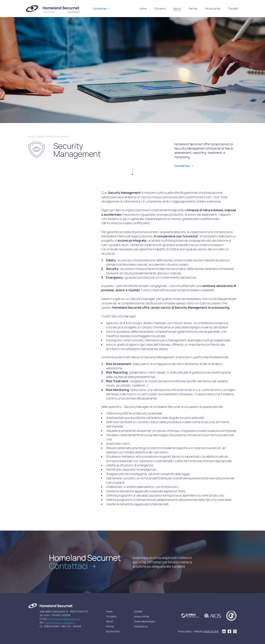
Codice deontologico (145, 621)
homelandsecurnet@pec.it (60, 623)
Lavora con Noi (142, 616)
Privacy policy (185, 631)
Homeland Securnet (53, 9)
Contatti (233, 9)
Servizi (177, 9)
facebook (229, 631)
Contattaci (100, 9)
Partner (193, 9)
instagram (235, 631)
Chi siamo (160, 9)
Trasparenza (141, 626)
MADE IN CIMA (211, 631)
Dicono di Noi (213, 9)
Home (143, 9)
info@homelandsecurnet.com (64, 619)
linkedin (224, 631)
